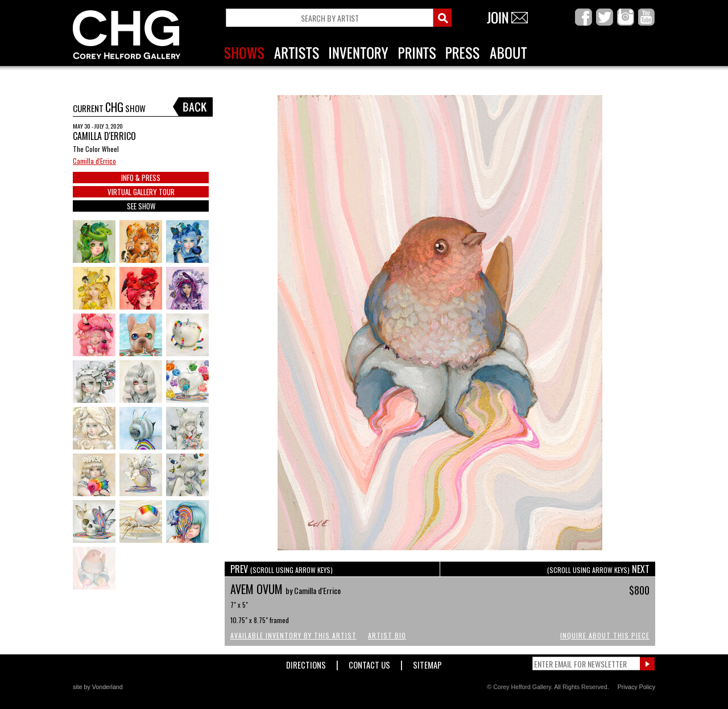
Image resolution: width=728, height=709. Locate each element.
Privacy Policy (636, 687)
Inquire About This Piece (605, 635)
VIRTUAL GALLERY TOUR (141, 192)
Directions (306, 663)
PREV (282, 569)
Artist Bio (387, 635)
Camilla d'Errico (94, 161)
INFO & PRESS (141, 178)
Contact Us (369, 663)
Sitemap (427, 663)
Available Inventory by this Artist (293, 635)
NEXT (598, 569)
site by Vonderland (98, 687)
